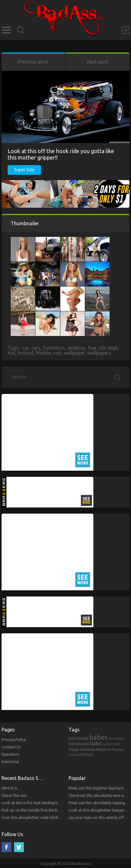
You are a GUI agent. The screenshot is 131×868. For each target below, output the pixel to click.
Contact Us (11, 747)
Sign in (125, 30)
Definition (54, 348)
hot (11, 353)
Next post (98, 62)
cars (36, 348)
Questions (11, 754)
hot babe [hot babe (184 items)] (116, 738)
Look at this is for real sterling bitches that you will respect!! (54, 803)
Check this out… (16, 795)
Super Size (24, 170)
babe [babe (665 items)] (96, 743)
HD (102, 348)
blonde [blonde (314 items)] (83, 744)
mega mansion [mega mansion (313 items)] (82, 749)
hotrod (26, 353)
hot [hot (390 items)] (72, 744)
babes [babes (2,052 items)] (99, 737)
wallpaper (74, 353)
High (113, 348)
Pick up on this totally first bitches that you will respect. (50, 810)
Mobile (43, 353)
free (92, 348)
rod (57, 353)
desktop (76, 348)
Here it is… (11, 788)
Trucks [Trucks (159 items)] (73, 755)
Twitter (19, 847)
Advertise (10, 762)
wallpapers (99, 353)
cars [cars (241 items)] (116, 744)
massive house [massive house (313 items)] (110, 749)
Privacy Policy (14, 739)
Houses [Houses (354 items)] (86, 754)
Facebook (6, 847)
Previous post (33, 62)
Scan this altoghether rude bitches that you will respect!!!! (52, 817)
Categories (6, 30)
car (25, 348)
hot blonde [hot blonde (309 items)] (79, 738)
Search (21, 30)
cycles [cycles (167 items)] (107, 744)
